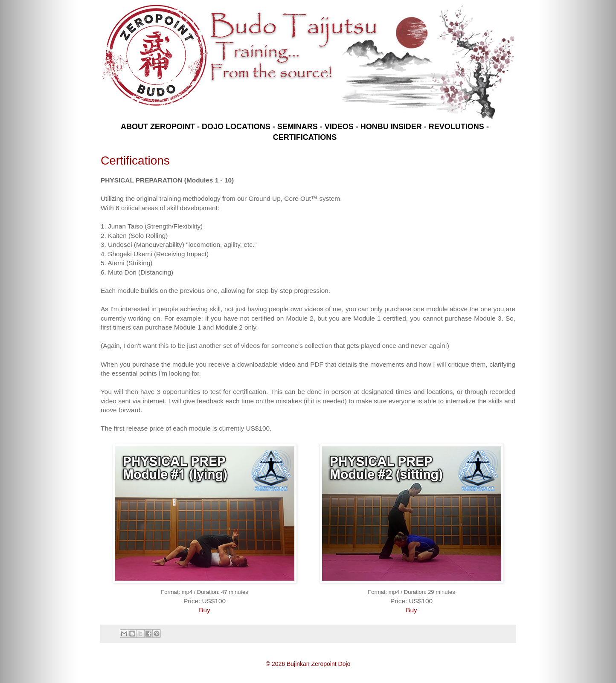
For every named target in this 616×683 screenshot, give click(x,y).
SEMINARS (298, 127)
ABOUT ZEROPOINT (158, 127)
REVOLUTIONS (456, 127)
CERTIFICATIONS (305, 137)
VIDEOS (339, 127)
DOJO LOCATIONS (236, 127)
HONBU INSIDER (391, 127)
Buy (205, 610)
